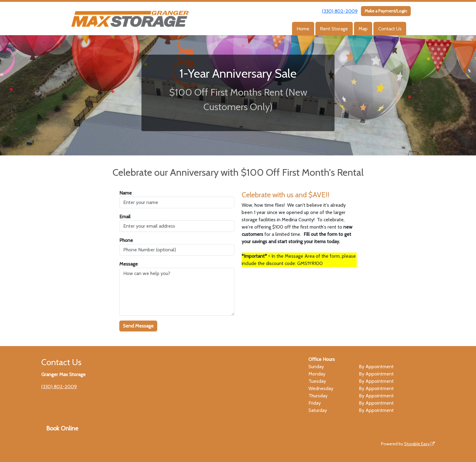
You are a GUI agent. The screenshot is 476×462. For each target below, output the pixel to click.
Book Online (62, 428)
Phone (126, 240)
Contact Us (390, 29)
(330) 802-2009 (340, 11)
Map (363, 29)
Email (125, 217)
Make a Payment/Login (386, 11)
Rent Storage (334, 29)
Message (129, 264)
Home (303, 29)
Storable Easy (419, 444)
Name (126, 193)
